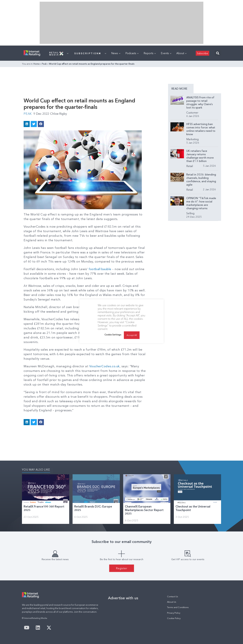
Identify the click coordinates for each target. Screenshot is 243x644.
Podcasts (132, 53)
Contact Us (173, 596)
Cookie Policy (174, 618)
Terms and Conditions (178, 607)
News (116, 53)
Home (37, 64)
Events (166, 53)
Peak (44, 64)
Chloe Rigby (59, 114)
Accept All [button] (132, 335)
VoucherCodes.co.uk (104, 366)
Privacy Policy (174, 613)
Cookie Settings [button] (113, 335)
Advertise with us (123, 598)
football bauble (100, 269)
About (181, 53)
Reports (150, 53)
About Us (172, 602)
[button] (218, 53)
